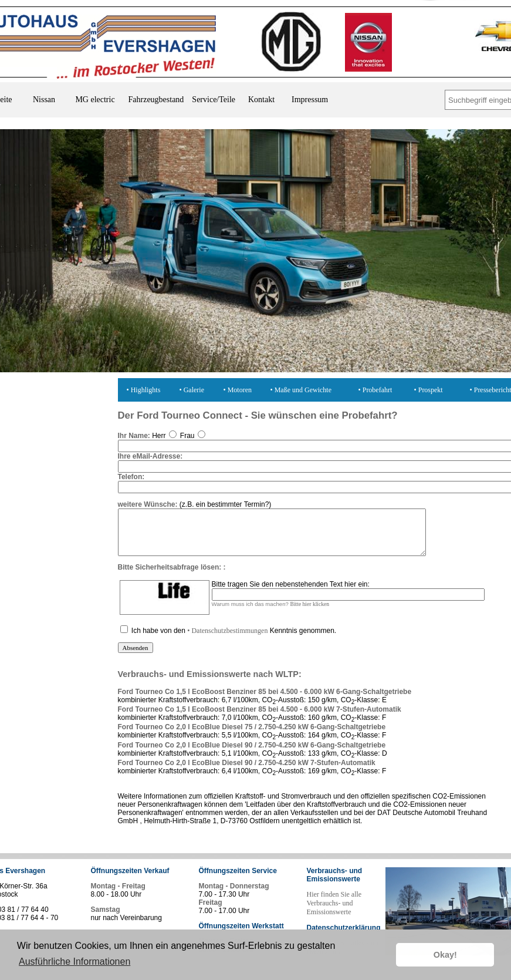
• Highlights (144, 390)
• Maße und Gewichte (301, 390)
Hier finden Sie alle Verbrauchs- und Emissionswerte (334, 912)
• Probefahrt (375, 390)
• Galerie (192, 390)
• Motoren (238, 390)
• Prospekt (429, 390)
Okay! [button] (445, 955)
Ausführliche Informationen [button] (75, 962)
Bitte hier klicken (310, 613)
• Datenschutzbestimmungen (227, 639)
